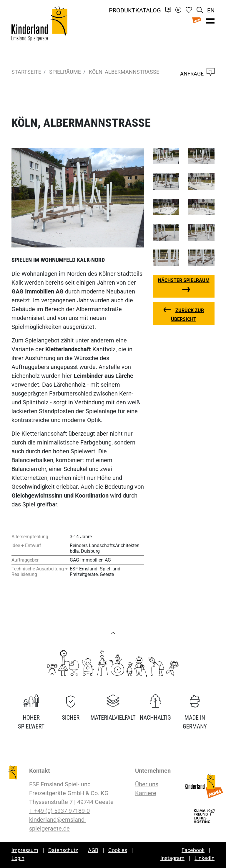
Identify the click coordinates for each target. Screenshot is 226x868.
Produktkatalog (135, 10)
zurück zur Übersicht (187, 315)
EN (211, 10)
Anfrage (197, 74)
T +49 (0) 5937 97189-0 (59, 811)
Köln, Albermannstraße (124, 72)
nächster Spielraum (184, 280)
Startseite (26, 72)
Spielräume (65, 72)
